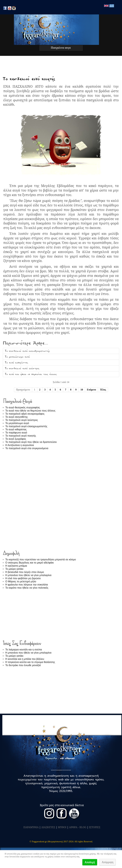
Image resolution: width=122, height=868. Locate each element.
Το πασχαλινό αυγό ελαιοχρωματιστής (27, 351)
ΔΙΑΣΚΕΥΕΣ (48, 827)
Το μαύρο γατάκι (14, 569)
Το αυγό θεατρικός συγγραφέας (23, 407)
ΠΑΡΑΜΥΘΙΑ (31, 827)
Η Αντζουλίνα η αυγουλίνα (20, 445)
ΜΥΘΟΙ (62, 827)
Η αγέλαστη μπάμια (16, 566)
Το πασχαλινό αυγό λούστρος (22, 368)
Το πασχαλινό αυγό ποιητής (29, 79)
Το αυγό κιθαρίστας (16, 363)
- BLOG (82, 827)
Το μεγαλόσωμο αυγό (17, 357)
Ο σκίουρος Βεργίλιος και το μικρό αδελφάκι (30, 563)
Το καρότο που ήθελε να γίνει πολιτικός (27, 588)
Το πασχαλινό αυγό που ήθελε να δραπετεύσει (31, 442)
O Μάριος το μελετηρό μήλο (21, 581)
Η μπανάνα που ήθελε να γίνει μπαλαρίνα (28, 575)
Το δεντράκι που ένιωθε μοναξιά (23, 665)
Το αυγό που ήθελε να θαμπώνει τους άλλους (31, 374)
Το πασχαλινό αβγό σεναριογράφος (25, 414)
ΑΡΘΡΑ (73, 827)
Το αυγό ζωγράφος (16, 439)
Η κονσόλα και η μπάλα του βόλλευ (25, 659)
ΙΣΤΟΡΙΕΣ (95, 827)
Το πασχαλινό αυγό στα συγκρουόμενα (27, 448)
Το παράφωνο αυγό (16, 433)
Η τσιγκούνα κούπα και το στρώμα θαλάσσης (30, 662)
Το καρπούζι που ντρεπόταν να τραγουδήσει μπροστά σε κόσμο (41, 560)
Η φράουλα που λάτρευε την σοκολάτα (27, 585)
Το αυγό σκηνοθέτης (17, 417)
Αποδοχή (90, 862)
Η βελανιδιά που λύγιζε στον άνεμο (25, 572)
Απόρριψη (108, 862)
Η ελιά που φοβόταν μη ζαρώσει (23, 578)
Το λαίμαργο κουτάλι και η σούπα (24, 650)
